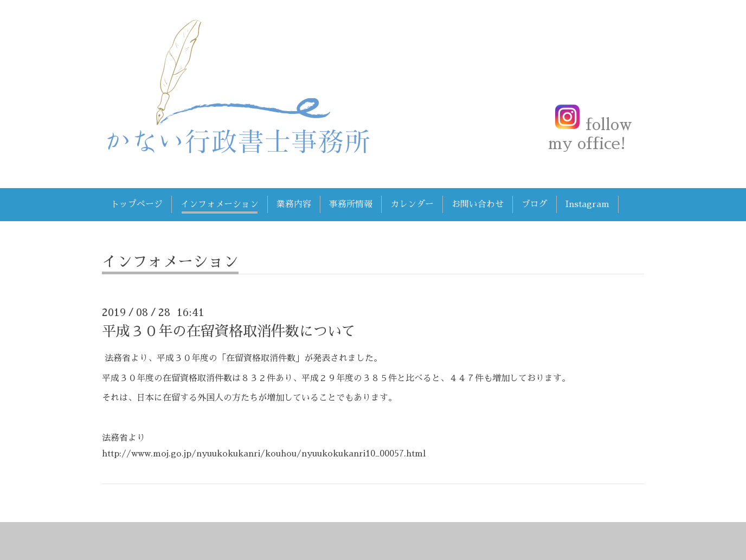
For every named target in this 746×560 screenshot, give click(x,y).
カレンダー (412, 204)
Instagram (587, 204)
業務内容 (294, 204)
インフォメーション (220, 204)
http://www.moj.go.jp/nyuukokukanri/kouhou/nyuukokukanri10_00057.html (264, 454)
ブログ (535, 204)
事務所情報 (351, 204)
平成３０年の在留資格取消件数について (229, 331)
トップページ (137, 204)
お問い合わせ (478, 204)
